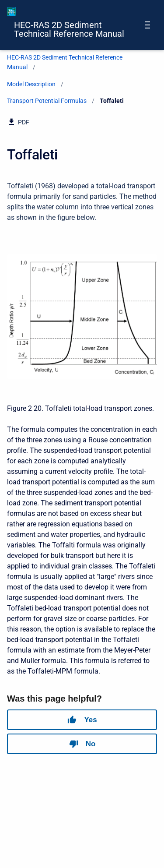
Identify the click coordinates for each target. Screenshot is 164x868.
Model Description (31, 84)
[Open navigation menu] (147, 25)
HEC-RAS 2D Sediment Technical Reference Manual (69, 29)
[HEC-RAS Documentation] (11, 11)
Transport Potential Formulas (47, 101)
